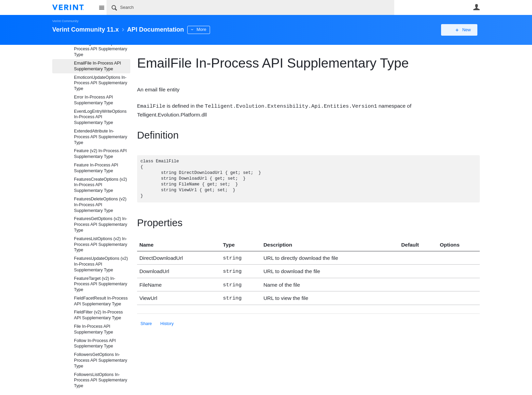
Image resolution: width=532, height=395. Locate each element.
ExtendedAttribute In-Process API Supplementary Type (101, 137)
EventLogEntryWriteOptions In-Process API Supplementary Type (100, 117)
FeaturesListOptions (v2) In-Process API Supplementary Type (101, 245)
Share (146, 321)
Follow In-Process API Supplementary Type (95, 344)
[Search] (250, 7)
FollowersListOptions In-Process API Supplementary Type (101, 380)
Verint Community (65, 21)
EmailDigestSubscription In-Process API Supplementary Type (101, 49)
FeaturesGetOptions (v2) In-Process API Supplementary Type (101, 225)
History (167, 321)
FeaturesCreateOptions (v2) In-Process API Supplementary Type (100, 185)
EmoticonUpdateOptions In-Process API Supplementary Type (101, 83)
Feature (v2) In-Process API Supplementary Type (100, 154)
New (464, 30)
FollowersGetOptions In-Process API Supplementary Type (101, 360)
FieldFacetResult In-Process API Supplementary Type (101, 301)
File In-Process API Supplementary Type (93, 329)
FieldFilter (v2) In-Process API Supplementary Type (98, 315)
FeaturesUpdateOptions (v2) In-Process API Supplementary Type (101, 264)
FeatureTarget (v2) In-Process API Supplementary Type (101, 284)
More (201, 30)
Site (101, 7)
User (476, 7)
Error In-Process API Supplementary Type (93, 100)
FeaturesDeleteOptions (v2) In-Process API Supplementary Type (100, 205)
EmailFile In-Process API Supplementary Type (98, 66)
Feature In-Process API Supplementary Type (96, 168)
